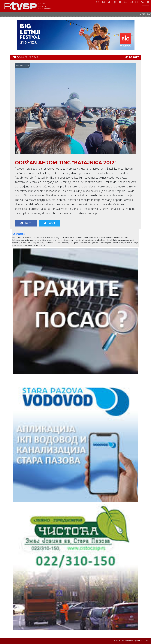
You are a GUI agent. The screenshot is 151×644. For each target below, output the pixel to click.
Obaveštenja (19, 234)
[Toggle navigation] (146, 8)
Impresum (117, 641)
